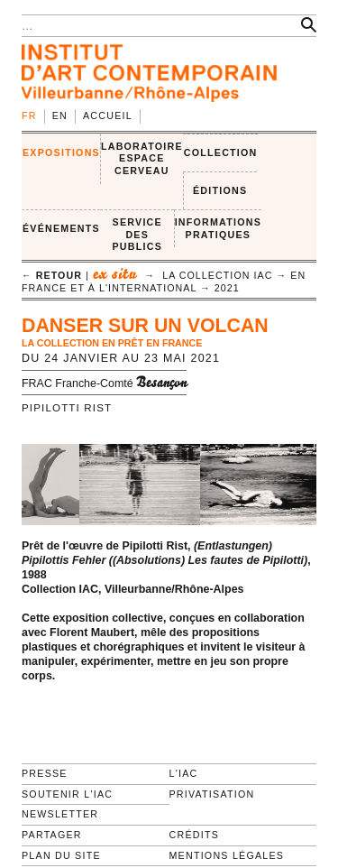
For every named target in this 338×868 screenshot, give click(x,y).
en (60, 115)
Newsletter (60, 814)
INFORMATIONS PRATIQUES (218, 228)
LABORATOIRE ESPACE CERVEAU (142, 158)
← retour (52, 275)
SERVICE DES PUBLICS (137, 234)
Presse (45, 773)
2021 (227, 288)
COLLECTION (221, 152)
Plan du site (61, 855)
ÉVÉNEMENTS (61, 228)
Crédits (194, 835)
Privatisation (212, 794)
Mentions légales (227, 855)
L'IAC (184, 773)
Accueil (108, 115)
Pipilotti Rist (67, 408)
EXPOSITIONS (61, 152)
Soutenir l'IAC (67, 794)
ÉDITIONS (220, 190)
